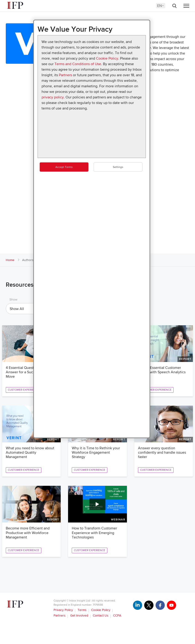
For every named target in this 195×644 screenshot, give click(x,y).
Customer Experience (24, 390)
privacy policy (53, 97)
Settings (118, 167)
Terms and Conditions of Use (78, 64)
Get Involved (79, 615)
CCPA (117, 615)
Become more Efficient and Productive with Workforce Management (28, 533)
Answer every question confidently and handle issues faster (162, 453)
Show (13, 299)
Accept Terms (64, 167)
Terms (82, 610)
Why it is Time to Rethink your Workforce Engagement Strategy (96, 453)
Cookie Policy (107, 58)
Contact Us (101, 615)
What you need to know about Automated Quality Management (30, 453)
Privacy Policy (63, 610)
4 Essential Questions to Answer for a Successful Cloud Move (30, 372)
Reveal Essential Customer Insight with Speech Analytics (162, 370)
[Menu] (186, 6)
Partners (65, 75)
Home (10, 260)
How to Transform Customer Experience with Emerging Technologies (94, 533)
